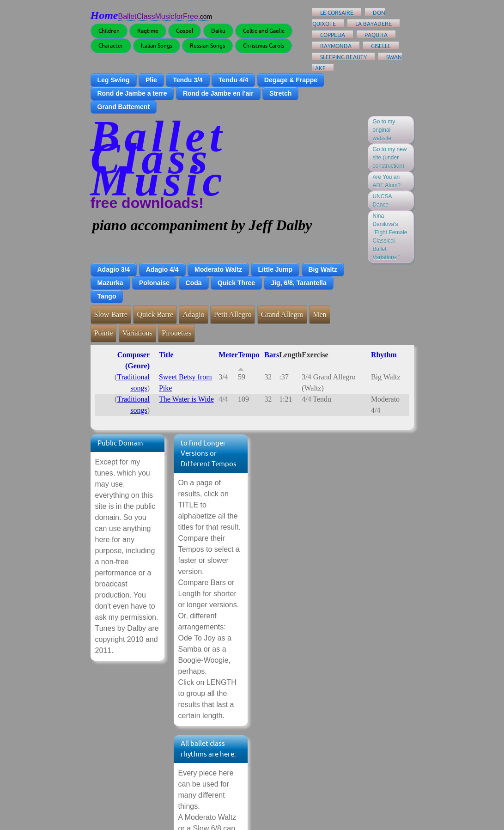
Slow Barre (111, 314)
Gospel (185, 31)
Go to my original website (384, 130)
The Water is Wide (186, 399)
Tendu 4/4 (233, 80)
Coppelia (333, 35)
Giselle (381, 46)
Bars (272, 355)
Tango (107, 296)
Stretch (280, 93)
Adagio (193, 314)
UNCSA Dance (383, 201)
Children (109, 31)
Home (104, 15)
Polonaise (154, 283)
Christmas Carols (264, 46)
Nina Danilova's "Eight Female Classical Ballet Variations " (390, 237)
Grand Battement (124, 107)
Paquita (376, 35)
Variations (137, 333)
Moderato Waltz (218, 269)
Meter (228, 355)
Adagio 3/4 (114, 269)
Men (319, 314)
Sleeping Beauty (343, 57)
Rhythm (384, 355)
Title (166, 355)
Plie (151, 80)
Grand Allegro (282, 314)
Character (111, 46)
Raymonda (336, 46)
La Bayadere (373, 24)
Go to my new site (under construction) (390, 158)
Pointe (104, 333)
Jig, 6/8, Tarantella (298, 283)
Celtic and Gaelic (264, 31)
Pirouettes (176, 333)
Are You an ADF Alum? (387, 181)
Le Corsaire (337, 13)
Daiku (218, 31)
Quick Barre (155, 314)
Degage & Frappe (291, 80)
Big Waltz (323, 269)
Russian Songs (207, 46)
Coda (194, 283)
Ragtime (148, 31)
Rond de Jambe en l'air (218, 93)
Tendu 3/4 (188, 80)
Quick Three (236, 283)
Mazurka (110, 283)
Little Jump (275, 269)
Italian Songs (157, 46)
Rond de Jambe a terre (132, 93)
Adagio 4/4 (162, 269)
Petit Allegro (233, 314)
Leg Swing (114, 80)
